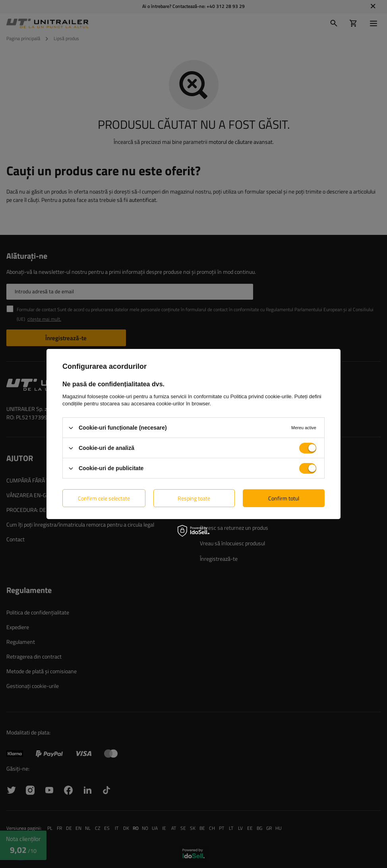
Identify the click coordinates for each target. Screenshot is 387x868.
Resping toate (194, 498)
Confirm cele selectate (104, 498)
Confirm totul (284, 498)
